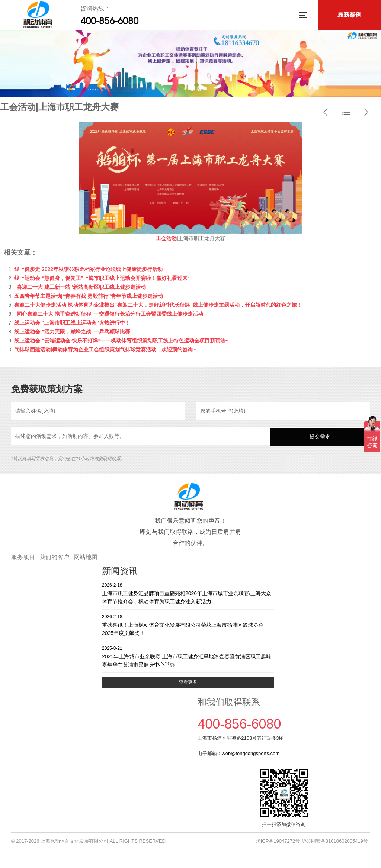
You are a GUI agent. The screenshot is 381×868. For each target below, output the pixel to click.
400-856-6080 (109, 21)
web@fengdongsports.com (251, 753)
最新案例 (349, 15)
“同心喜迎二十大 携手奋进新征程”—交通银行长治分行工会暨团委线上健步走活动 (109, 314)
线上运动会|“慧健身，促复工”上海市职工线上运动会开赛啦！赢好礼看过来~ (102, 278)
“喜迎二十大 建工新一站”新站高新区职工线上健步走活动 (80, 287)
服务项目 (23, 557)
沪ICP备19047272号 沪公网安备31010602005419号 (312, 841)
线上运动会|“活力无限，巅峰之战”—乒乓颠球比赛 (72, 332)
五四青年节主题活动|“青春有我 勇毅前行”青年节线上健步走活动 (89, 296)
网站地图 (86, 557)
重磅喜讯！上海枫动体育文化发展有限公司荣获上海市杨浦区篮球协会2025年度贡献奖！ (188, 625)
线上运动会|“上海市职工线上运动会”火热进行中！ (72, 323)
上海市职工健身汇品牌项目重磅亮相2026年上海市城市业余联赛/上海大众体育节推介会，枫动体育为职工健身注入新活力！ (188, 593)
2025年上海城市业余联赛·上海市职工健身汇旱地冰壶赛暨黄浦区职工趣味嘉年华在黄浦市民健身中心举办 (188, 656)
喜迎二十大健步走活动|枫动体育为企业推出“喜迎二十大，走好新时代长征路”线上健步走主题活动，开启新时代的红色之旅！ (158, 305)
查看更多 (188, 682)
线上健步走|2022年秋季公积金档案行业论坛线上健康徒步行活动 (88, 269)
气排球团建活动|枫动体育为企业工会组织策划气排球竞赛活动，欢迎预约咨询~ (105, 349)
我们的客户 (54, 557)
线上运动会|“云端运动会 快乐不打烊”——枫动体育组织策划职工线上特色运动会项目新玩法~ (121, 341)
